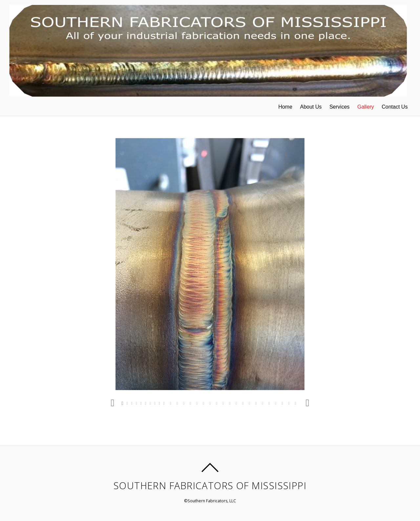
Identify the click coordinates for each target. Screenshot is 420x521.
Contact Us (395, 107)
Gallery (366, 107)
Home (285, 107)
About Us (311, 107)
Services (339, 107)
